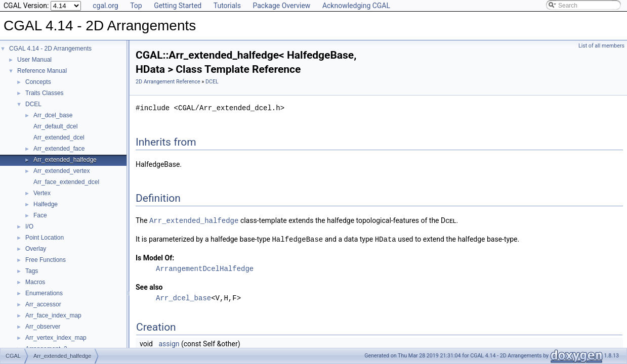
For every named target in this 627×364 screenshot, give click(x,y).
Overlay (36, 249)
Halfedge (46, 204)
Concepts (38, 82)
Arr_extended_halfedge (65, 160)
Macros (35, 282)
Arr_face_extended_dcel (66, 182)
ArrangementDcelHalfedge (205, 268)
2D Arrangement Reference (168, 82)
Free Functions (46, 260)
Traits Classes (45, 93)
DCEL (33, 104)
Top (136, 6)
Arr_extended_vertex (61, 171)
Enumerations (44, 293)
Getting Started (178, 6)
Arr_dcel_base (53, 115)
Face (40, 215)
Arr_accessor (43, 304)
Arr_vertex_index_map (56, 338)
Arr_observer (43, 327)
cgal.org (105, 6)
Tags (32, 271)
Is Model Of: (155, 257)
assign (169, 343)
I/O (29, 226)
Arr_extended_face (59, 149)
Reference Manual (42, 71)
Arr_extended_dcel (59, 138)
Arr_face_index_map (53, 315)
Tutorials (227, 6)
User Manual (34, 60)
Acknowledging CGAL (356, 6)
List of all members (601, 46)
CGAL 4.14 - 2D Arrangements (50, 49)
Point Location (45, 238)
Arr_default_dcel (55, 126)
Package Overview (281, 6)
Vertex (42, 193)
